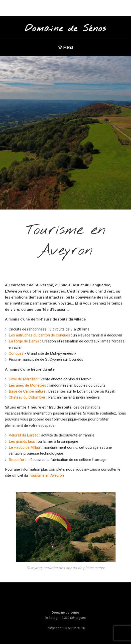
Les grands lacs (22, 441)
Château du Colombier (27, 397)
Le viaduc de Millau (24, 447)
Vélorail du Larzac (24, 435)
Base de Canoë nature (27, 391)
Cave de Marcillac (23, 379)
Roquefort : (18, 460)
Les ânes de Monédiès (27, 385)
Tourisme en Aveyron (46, 475)
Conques (16, 353)
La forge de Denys (24, 341)
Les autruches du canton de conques (39, 335)
